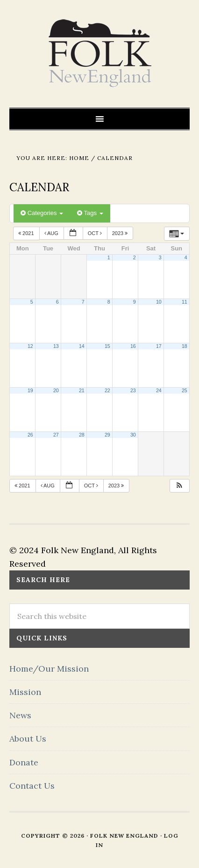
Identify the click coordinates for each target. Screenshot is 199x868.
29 (107, 435)
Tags (90, 213)
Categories (42, 213)
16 (133, 346)
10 (159, 302)
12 (30, 346)
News (20, 715)
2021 (27, 233)
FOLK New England (100, 54)
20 (56, 390)
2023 (121, 233)
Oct (96, 233)
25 (185, 390)
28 (82, 435)
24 (159, 390)
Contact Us (32, 786)
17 (159, 346)
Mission (25, 692)
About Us (28, 739)
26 (30, 435)
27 (56, 435)
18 (185, 346)
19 (30, 390)
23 (133, 390)
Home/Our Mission (49, 669)
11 (185, 302)
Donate (24, 762)
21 (82, 390)
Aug (52, 233)
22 (107, 390)
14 (82, 346)
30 (133, 435)
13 (56, 346)
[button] (179, 486)
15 (107, 346)
